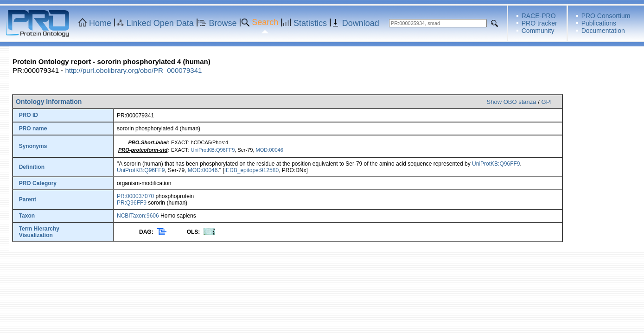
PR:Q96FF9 (132, 203)
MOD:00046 (270, 150)
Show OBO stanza (512, 102)
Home (100, 23)
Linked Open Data (160, 23)
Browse (223, 23)
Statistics (310, 23)
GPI (547, 102)
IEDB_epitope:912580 (252, 170)
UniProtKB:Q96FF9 (213, 150)
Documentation (603, 31)
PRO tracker (539, 23)
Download (361, 23)
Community (538, 31)
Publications (599, 23)
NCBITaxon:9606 (138, 216)
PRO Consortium (606, 16)
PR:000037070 (135, 196)
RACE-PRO (539, 16)
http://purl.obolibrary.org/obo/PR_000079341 (133, 70)
